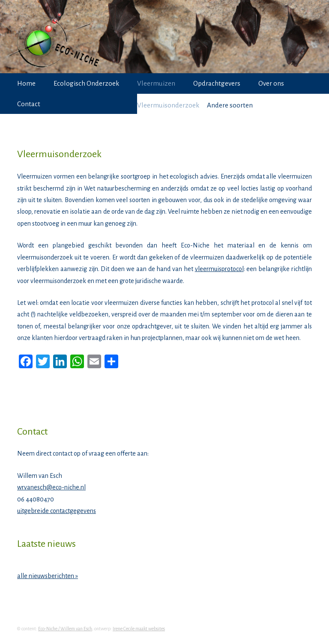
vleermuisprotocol (219, 269)
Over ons (271, 83)
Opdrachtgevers (217, 83)
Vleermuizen (156, 83)
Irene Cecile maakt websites (139, 629)
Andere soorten (230, 105)
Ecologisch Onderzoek (86, 83)
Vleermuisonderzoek (168, 105)
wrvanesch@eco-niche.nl (51, 487)
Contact (29, 104)
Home (26, 83)
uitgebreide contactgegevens (57, 511)
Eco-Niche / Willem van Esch (65, 629)
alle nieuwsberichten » (48, 576)
